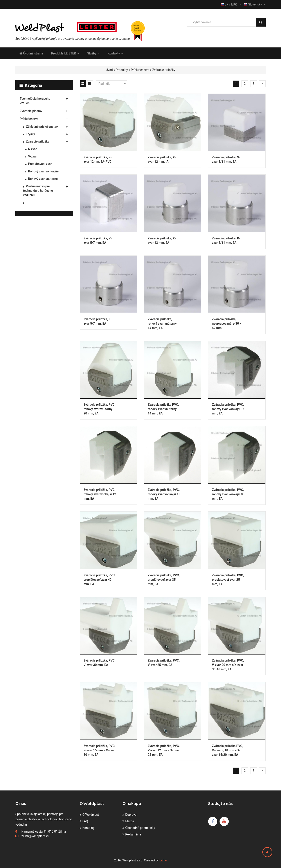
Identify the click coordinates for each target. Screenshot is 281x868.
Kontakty (115, 53)
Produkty (122, 70)
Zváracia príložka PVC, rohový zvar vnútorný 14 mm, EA (163, 409)
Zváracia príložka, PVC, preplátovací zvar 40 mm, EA (100, 580)
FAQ (85, 821)
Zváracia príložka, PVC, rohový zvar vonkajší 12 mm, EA (100, 494)
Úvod (109, 70)
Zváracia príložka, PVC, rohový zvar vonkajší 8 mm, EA (228, 494)
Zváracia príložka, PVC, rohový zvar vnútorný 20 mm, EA (100, 409)
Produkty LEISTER (65, 53)
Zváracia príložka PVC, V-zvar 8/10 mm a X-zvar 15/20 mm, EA (227, 750)
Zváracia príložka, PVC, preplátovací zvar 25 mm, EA (228, 580)
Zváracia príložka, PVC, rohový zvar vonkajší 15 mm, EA (228, 409)
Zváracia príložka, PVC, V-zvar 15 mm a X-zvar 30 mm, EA (100, 750)
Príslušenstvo (140, 70)
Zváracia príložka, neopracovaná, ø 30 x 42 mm (226, 324)
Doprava (131, 815)
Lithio (163, 860)
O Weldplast (91, 815)
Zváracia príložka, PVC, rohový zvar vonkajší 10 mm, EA (164, 494)
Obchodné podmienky (140, 828)
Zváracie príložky (164, 70)
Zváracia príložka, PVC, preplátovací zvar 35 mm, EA (164, 580)
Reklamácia (133, 834)
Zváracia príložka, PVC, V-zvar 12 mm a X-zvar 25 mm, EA (164, 750)
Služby (93, 53)
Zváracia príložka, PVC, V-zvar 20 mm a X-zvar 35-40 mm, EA (228, 665)
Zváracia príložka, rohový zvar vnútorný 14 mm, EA (162, 324)
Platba (130, 821)
